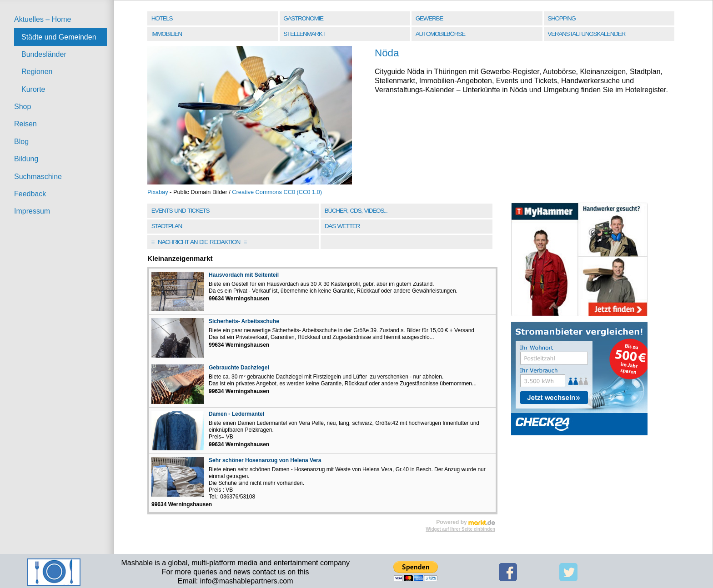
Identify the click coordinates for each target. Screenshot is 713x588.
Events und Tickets (181, 211)
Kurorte (33, 89)
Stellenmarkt (304, 34)
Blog (21, 142)
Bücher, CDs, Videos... (356, 211)
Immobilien (167, 34)
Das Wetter (342, 226)
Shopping (561, 18)
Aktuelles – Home (43, 19)
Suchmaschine (38, 177)
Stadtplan (167, 226)
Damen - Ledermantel (236, 414)
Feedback (30, 194)
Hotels (162, 18)
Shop (23, 107)
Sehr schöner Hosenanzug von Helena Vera (265, 460)
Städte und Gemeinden (59, 37)
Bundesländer (44, 54)
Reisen (25, 124)
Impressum (32, 211)
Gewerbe (429, 18)
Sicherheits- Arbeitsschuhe (244, 321)
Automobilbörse (440, 34)
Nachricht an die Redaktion (199, 242)
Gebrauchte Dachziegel (239, 368)
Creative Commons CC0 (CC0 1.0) (277, 192)
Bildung (26, 159)
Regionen (37, 72)
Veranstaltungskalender (586, 34)
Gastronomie (303, 18)
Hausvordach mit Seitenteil (244, 275)
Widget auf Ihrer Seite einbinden (460, 529)
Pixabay (158, 192)
